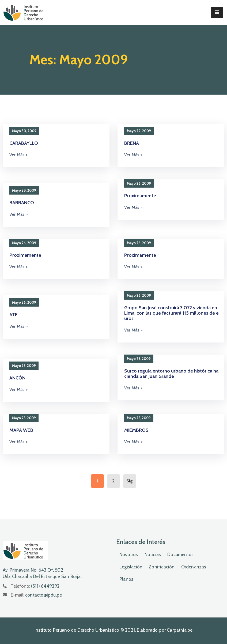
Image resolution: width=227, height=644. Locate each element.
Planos (126, 579)
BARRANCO (22, 203)
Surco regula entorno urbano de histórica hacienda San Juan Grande (171, 374)
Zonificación (162, 567)
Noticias (153, 554)
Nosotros (129, 554)
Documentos (180, 554)
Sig (130, 481)
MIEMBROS (136, 430)
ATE (14, 315)
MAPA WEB (21, 430)
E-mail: (36, 595)
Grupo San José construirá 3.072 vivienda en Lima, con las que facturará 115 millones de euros (171, 313)
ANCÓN (17, 378)
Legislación (131, 567)
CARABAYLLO (24, 143)
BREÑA (132, 143)
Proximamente (140, 196)
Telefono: (35, 586)
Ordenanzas (194, 567)
